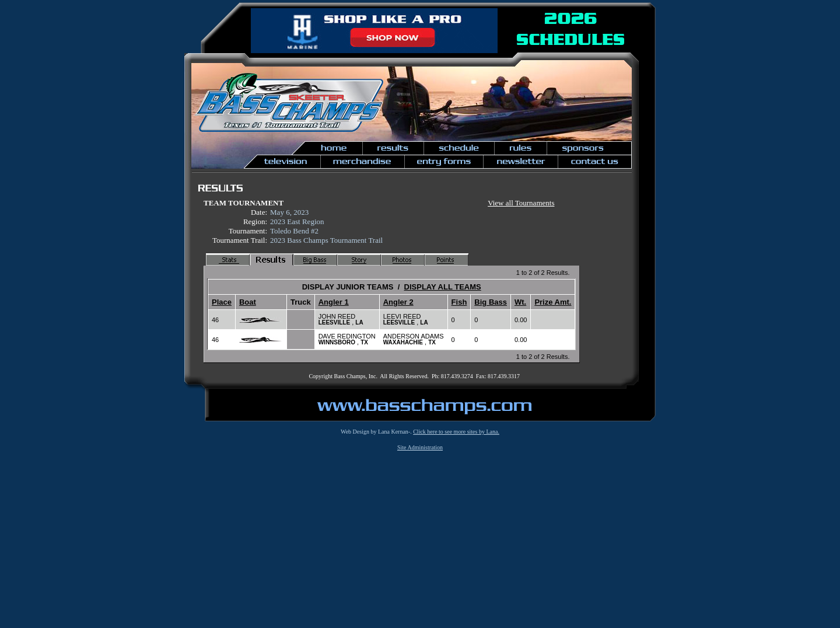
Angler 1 (334, 302)
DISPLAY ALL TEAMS (443, 287)
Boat (248, 302)
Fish (459, 302)
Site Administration (420, 447)
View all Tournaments (521, 203)
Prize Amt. (553, 302)
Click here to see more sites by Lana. (456, 432)
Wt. (520, 302)
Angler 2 (398, 302)
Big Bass (491, 302)
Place (222, 302)
